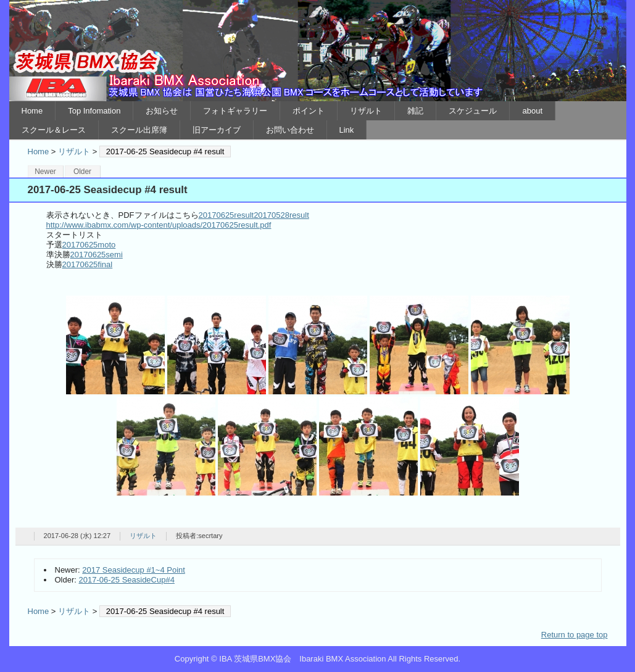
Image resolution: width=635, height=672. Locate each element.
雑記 (415, 111)
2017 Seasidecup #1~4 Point (134, 570)
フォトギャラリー (235, 111)
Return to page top (575, 635)
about (532, 111)
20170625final (88, 264)
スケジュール (473, 111)
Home (32, 111)
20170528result (281, 215)
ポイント (309, 111)
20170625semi (97, 255)
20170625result (226, 215)
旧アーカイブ (217, 130)
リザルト (366, 111)
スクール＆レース (54, 130)
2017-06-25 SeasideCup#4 (127, 580)
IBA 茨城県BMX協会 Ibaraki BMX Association (318, 51)
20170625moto (89, 245)
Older (82, 172)
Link (347, 130)
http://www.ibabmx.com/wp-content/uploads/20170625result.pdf (159, 225)
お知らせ (162, 111)
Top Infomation (94, 111)
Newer (45, 172)
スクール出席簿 (139, 130)
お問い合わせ (290, 130)
